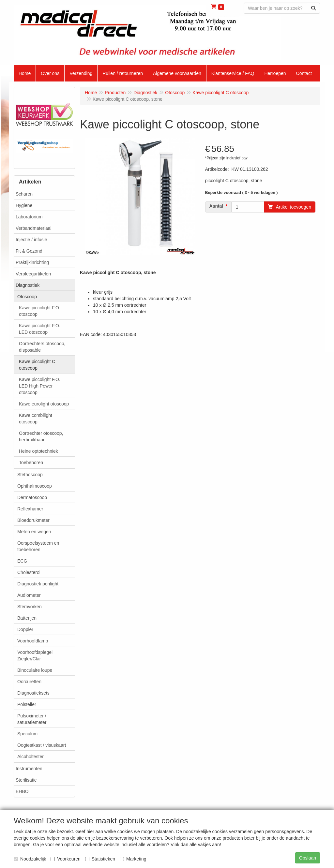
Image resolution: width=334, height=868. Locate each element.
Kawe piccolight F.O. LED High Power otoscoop (40, 386)
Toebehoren (31, 463)
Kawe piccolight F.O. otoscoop (40, 311)
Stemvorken (30, 607)
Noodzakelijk (30, 859)
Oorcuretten (29, 682)
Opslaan (308, 858)
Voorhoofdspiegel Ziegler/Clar (35, 655)
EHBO (22, 791)
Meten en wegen (34, 532)
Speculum (27, 734)
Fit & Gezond (29, 251)
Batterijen (27, 618)
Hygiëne (24, 205)
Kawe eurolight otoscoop (44, 404)
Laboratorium (29, 217)
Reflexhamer (30, 509)
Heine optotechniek (38, 451)
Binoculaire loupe (35, 670)
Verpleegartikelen (33, 274)
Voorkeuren (66, 859)
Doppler (25, 629)
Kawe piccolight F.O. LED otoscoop (40, 329)
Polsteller (27, 704)
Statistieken (100, 859)
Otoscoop (27, 297)
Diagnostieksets (33, 693)
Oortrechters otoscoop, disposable (42, 347)
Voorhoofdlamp (33, 641)
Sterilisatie (26, 780)
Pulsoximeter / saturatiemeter (32, 719)
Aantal (216, 206)
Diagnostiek (28, 285)
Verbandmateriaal (34, 228)
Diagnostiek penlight (38, 584)
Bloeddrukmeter (33, 520)
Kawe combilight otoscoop (36, 419)
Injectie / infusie (31, 240)
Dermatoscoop (32, 497)
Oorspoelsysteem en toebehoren (38, 546)
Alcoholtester (30, 757)
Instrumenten (29, 769)
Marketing (133, 859)
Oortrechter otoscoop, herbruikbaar (41, 436)
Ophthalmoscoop (35, 486)
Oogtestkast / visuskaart (42, 745)
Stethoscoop (30, 475)
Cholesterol (29, 572)
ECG (22, 561)
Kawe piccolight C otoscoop (37, 365)
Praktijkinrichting (32, 262)
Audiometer (29, 595)
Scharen (24, 194)
